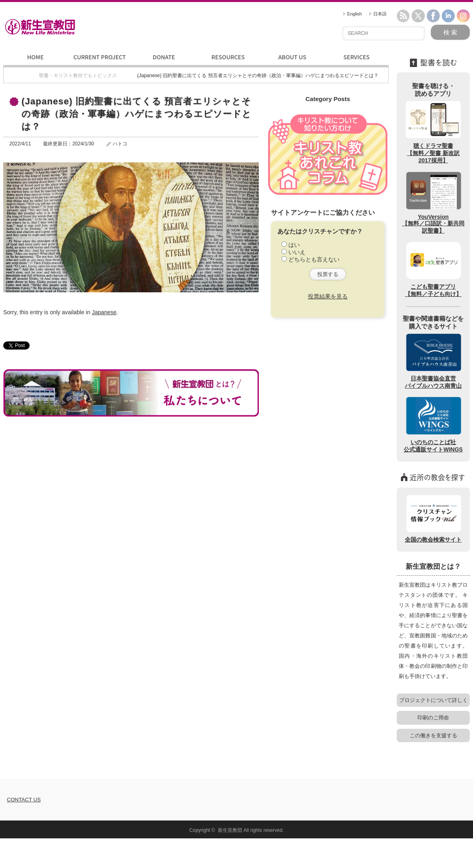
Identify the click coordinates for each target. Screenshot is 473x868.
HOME (35, 57)
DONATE (164, 57)
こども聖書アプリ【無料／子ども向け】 (433, 269)
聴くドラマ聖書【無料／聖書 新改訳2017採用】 (433, 132)
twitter (418, 16)
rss (403, 16)
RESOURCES (228, 57)
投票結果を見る (328, 296)
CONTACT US (24, 800)
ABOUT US (292, 57)
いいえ (297, 252)
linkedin (448, 16)
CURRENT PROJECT (100, 57)
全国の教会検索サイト (433, 518)
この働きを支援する (433, 735)
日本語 (378, 14)
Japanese (104, 312)
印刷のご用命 (433, 718)
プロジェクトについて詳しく (433, 700)
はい (294, 245)
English (353, 14)
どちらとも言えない (314, 259)
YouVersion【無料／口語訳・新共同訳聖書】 (433, 202)
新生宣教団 (230, 830)
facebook (433, 16)
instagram (463, 16)
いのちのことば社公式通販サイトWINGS (433, 424)
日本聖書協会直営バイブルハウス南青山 (433, 361)
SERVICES (356, 57)
